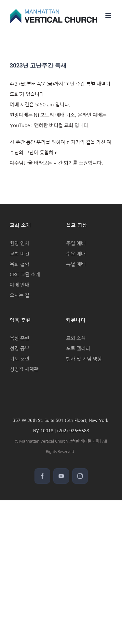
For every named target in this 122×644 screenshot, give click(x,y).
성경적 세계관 (24, 369)
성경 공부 (20, 348)
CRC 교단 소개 (25, 274)
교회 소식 (76, 338)
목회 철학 (20, 264)
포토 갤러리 (78, 348)
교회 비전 (20, 254)
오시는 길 (20, 295)
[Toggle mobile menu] (109, 16)
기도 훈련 (20, 359)
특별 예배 (76, 264)
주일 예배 (76, 243)
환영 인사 (20, 243)
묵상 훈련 (20, 338)
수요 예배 (76, 254)
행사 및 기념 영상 (84, 359)
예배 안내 (20, 285)
